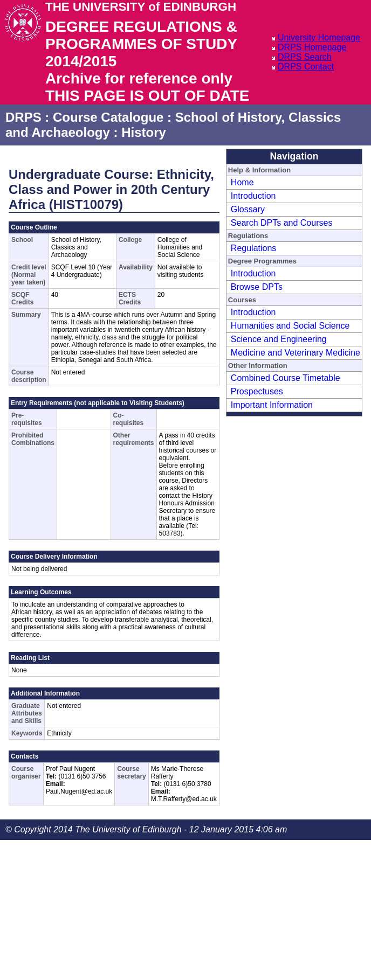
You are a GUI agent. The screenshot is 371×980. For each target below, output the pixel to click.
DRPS (23, 117)
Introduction (253, 196)
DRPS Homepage (312, 47)
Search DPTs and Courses (282, 223)
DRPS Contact (306, 67)
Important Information (272, 405)
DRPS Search (305, 57)
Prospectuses (257, 391)
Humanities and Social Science (290, 326)
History (144, 132)
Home (242, 182)
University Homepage (319, 37)
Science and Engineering (279, 339)
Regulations (254, 248)
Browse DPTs (257, 287)
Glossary (248, 209)
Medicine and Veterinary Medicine (296, 353)
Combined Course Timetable (286, 378)
